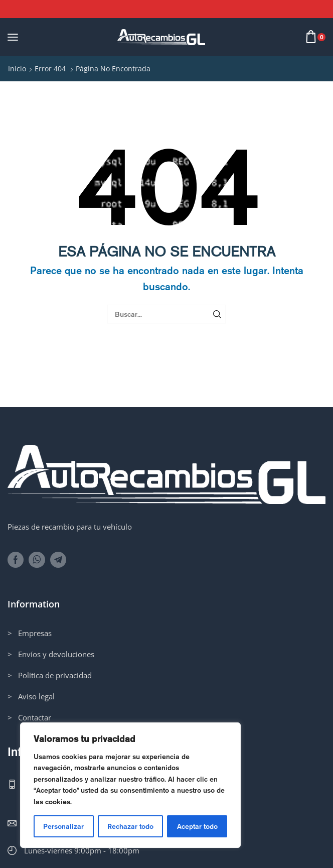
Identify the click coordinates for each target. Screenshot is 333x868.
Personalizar (63, 826)
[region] (130, 785)
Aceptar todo (197, 826)
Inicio (17, 69)
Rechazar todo (130, 826)
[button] (13, 37)
